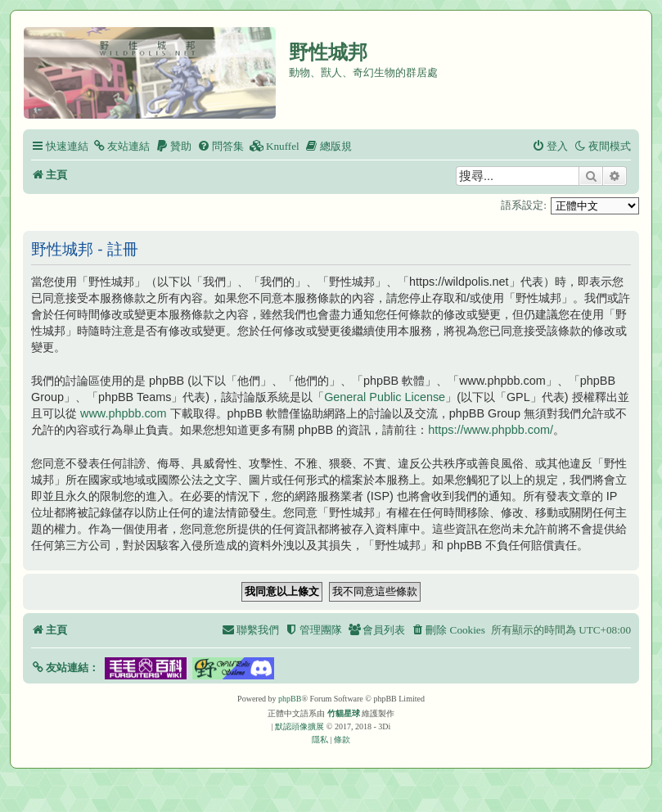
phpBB (290, 699)
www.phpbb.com (124, 413)
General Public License (385, 397)
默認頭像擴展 (299, 726)
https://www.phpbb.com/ (491, 430)
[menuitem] (121, 146)
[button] (65, 668)
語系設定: (524, 205)
